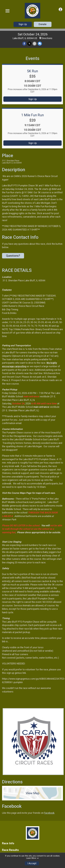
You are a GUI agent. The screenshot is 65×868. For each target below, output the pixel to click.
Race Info (8, 843)
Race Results (10, 850)
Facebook (49, 813)
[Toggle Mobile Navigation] (7, 11)
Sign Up (23, 24)
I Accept (32, 863)
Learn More (33, 858)
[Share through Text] (40, 44)
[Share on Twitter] (29, 44)
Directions (47, 38)
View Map (33, 793)
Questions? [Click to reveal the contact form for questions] (13, 256)
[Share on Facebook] (24, 44)
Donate (43, 24)
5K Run (32, 71)
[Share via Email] (35, 44)
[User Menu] (60, 9)
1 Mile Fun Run (32, 115)
